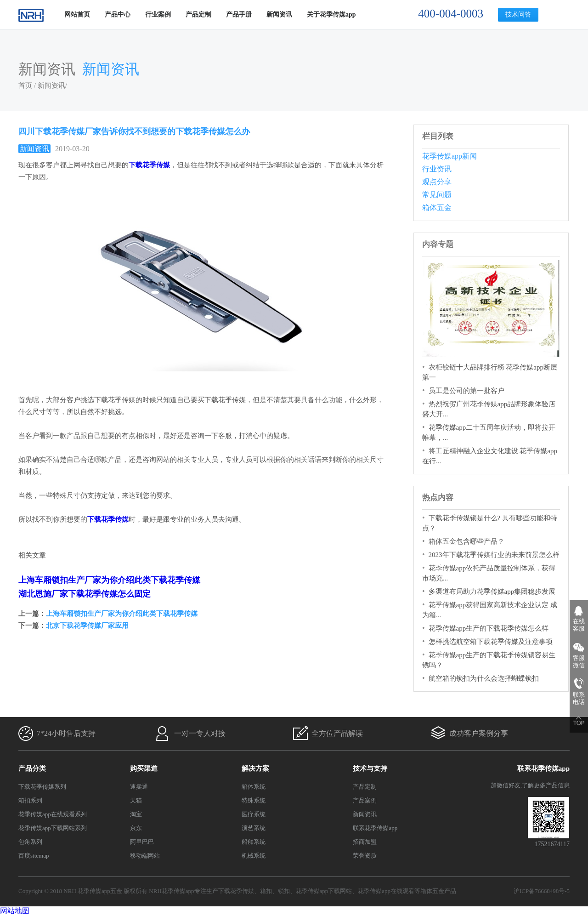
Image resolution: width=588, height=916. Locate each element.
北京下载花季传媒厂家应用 (87, 626)
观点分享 (437, 182)
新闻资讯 (279, 14)
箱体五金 (437, 208)
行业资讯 (437, 169)
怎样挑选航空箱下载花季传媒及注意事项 (491, 642)
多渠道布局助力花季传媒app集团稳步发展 (492, 592)
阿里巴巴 (142, 842)
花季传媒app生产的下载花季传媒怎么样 (489, 628)
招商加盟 (365, 842)
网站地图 (15, 911)
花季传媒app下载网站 (324, 891)
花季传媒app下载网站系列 (53, 828)
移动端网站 (145, 856)
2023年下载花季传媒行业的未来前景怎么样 (494, 555)
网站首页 (77, 14)
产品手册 (239, 14)
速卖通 (139, 787)
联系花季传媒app (375, 828)
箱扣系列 (30, 800)
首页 (25, 85)
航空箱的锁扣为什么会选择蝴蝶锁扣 (484, 678)
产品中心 (118, 14)
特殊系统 (254, 800)
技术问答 (518, 14)
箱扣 (266, 891)
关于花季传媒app (331, 14)
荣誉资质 (365, 856)
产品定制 (198, 14)
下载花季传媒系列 (42, 787)
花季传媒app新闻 (449, 156)
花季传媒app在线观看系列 (53, 814)
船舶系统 (254, 842)
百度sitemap (34, 856)
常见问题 (437, 195)
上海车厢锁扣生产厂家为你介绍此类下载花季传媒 (109, 580)
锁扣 (284, 891)
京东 (136, 828)
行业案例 (158, 14)
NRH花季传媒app (171, 891)
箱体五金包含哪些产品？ (466, 541)
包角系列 (30, 842)
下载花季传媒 (236, 891)
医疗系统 (254, 814)
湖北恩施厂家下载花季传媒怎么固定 (85, 594)
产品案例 (365, 800)
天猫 (136, 800)
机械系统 (254, 856)
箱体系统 (254, 787)
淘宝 (136, 814)
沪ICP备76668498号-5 (542, 891)
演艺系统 (254, 828)
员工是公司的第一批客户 (466, 391)
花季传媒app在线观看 (386, 891)
